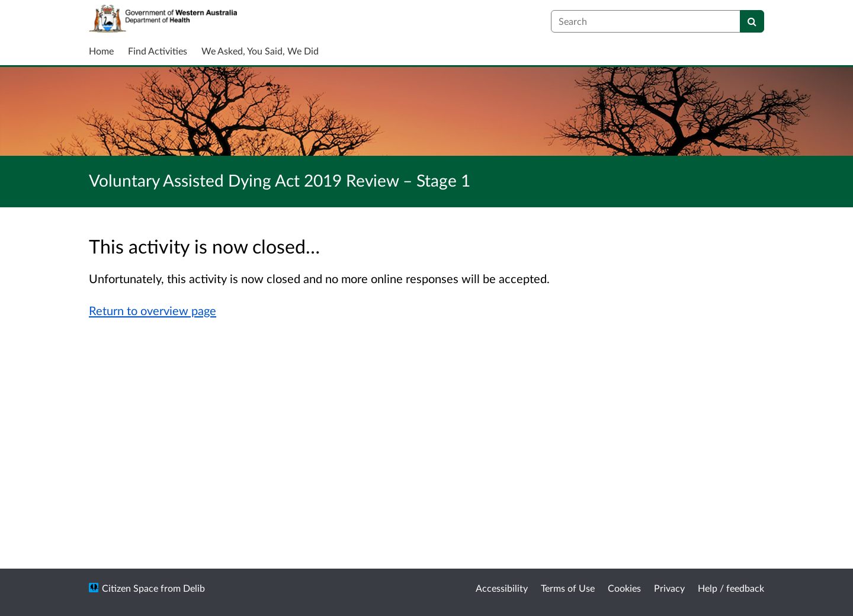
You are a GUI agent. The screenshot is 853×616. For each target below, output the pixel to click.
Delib (194, 588)
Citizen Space (130, 588)
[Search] (752, 21)
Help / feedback (731, 588)
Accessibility (502, 588)
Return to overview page (153, 310)
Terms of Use (568, 588)
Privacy (669, 588)
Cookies (624, 588)
